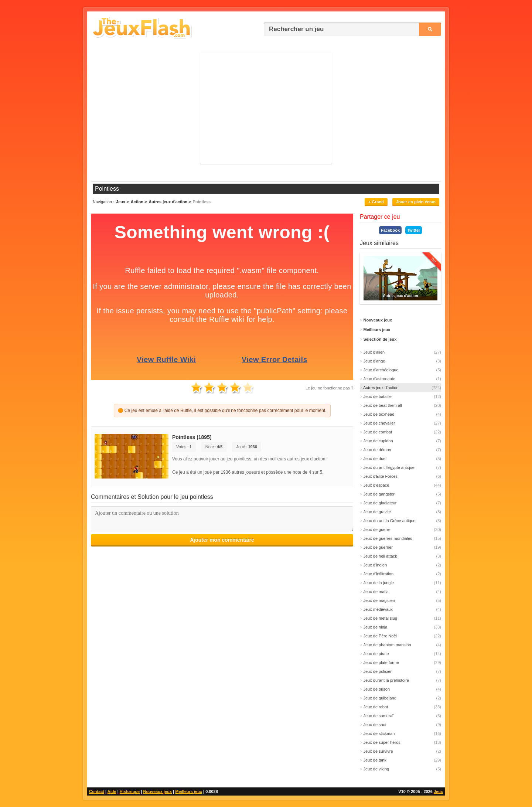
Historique (130, 791)
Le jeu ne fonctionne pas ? (329, 388)
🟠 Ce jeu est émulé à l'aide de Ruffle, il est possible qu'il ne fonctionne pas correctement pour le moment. (222, 411)
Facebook (390, 230)
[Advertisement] (266, 108)
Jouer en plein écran (416, 202)
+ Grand (376, 202)
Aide (112, 791)
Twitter (414, 230)
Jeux (438, 791)
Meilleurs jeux (189, 791)
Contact (97, 791)
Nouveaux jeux (157, 791)
